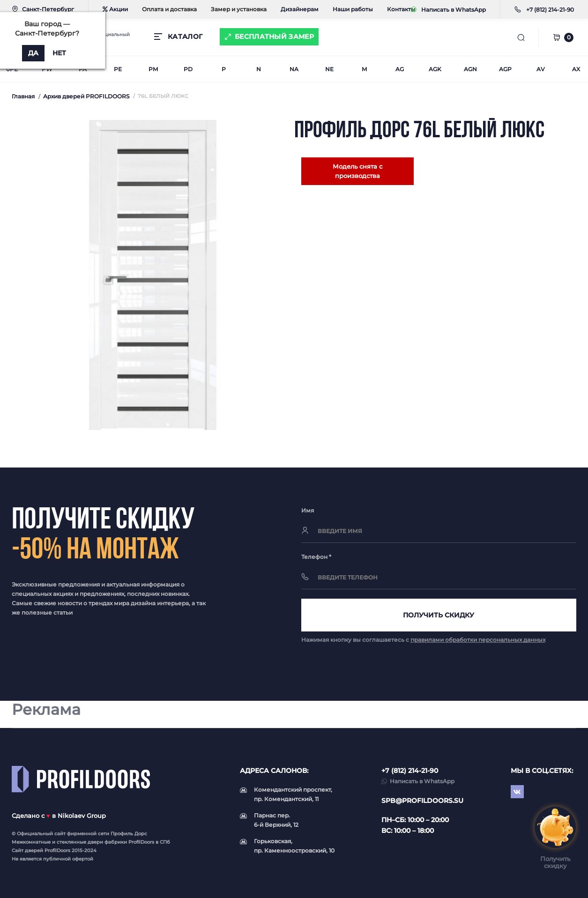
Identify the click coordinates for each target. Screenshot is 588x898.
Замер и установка (239, 9)
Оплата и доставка (169, 9)
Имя (308, 510)
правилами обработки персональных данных (478, 640)
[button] (550, 10)
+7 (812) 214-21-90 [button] (410, 771)
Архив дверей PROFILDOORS (86, 96)
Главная (23, 96)
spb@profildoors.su (422, 801)
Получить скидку (439, 615)
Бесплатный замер (274, 37)
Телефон (316, 557)
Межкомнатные (31, 842)
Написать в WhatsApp (448, 10)
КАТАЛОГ (185, 37)
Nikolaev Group (82, 816)
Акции (115, 9)
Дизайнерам (300, 9)
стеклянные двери (80, 842)
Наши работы (353, 9)
